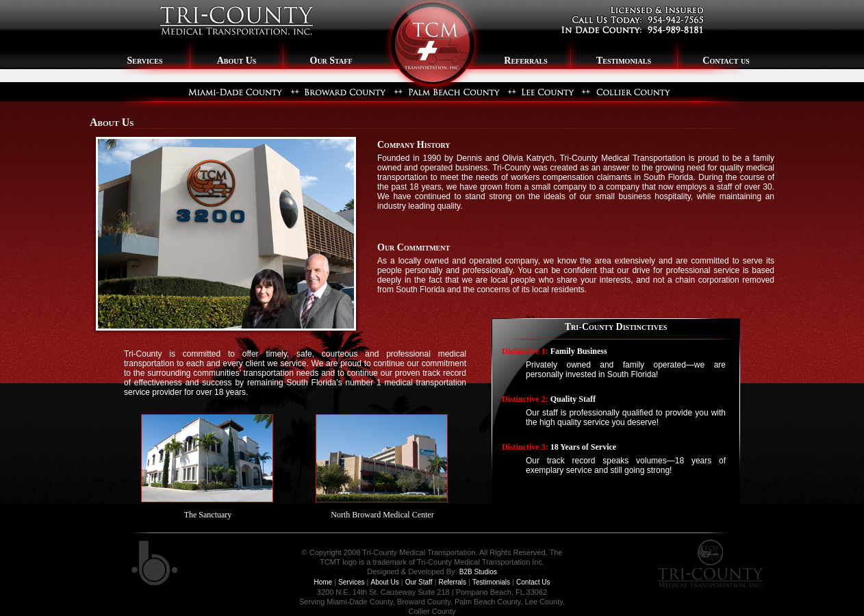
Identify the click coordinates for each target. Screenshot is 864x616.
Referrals (525, 61)
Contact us (726, 61)
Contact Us (533, 582)
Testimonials (624, 61)
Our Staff (331, 61)
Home (323, 582)
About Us (237, 61)
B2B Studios (478, 572)
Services (140, 61)
